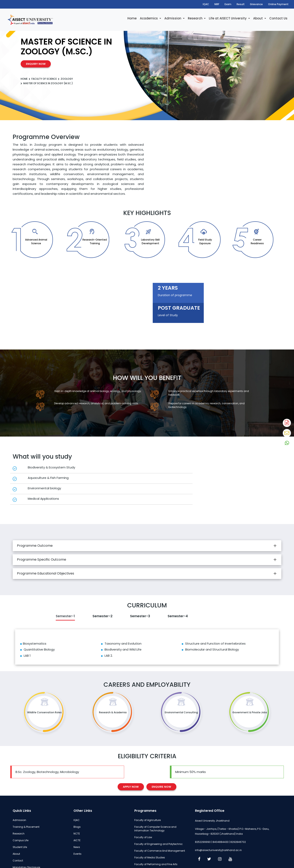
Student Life (20, 847)
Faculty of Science (44, 79)
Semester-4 (178, 616)
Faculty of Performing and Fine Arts (156, 864)
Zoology (67, 79)
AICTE (77, 840)
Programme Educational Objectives (46, 573)
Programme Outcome (35, 546)
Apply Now (131, 787)
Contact (18, 861)
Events (77, 854)
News (77, 847)
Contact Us (278, 18)
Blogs (77, 827)
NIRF (217, 4)
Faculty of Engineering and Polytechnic (159, 844)
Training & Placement (26, 827)
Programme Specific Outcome (42, 559)
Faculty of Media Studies (150, 857)
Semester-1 (65, 616)
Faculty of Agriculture (148, 820)
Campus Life (21, 840)
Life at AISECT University (228, 18)
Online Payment (278, 4)
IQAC (206, 4)
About (258, 18)
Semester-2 (102, 616)
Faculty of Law (143, 837)
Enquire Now (161, 787)
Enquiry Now (36, 64)
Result (241, 4)
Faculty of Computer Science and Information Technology (155, 829)
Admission (173, 18)
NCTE (77, 834)
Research (196, 18)
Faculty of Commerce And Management (160, 851)
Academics (149, 18)
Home (132, 18)
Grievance (256, 4)
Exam (228, 4)
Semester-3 (140, 616)
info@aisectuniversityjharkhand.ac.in (218, 850)
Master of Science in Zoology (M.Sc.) (48, 83)
